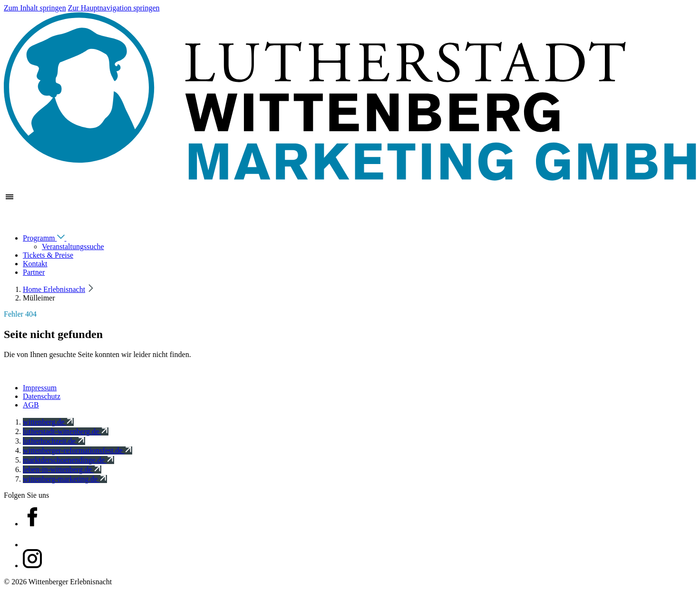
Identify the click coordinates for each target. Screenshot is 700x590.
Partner (34, 272)
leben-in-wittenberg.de (62, 469)
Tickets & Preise (48, 255)
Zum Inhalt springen (35, 8)
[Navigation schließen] (10, 221)
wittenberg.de (48, 422)
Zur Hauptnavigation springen (114, 8)
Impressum (40, 388)
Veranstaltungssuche (73, 247)
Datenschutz (42, 396)
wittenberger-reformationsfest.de (78, 450)
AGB (31, 405)
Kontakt (35, 264)
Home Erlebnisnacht (54, 289)
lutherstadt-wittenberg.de (66, 431)
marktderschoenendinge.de (68, 460)
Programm (51, 238)
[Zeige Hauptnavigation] (10, 200)
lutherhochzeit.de (54, 441)
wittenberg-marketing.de (65, 479)
